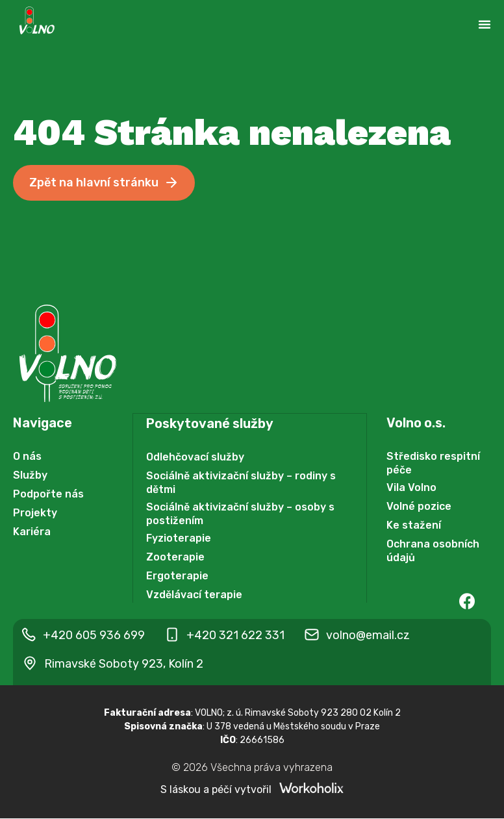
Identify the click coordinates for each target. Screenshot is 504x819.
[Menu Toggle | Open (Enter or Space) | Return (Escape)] (485, 24)
